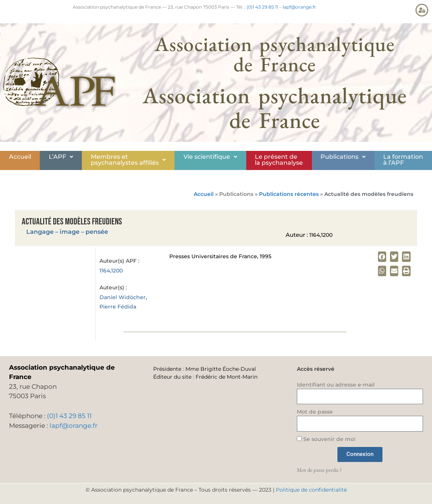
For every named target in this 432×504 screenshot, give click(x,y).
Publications (343, 157)
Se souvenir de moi (326, 439)
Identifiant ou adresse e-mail (336, 385)
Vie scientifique (210, 157)
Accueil (20, 157)
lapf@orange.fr (299, 7)
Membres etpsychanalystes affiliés (128, 160)
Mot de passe (315, 412)
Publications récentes (289, 194)
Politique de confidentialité (311, 490)
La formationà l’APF (403, 160)
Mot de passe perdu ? (319, 470)
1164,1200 (111, 271)
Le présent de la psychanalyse (279, 160)
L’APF (61, 157)
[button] (61, 157)
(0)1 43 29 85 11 (262, 7)
